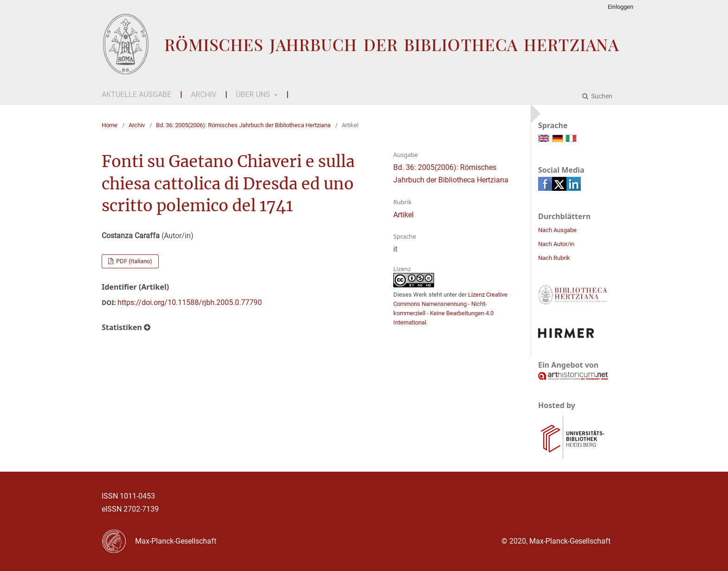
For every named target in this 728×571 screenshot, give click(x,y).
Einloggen (621, 7)
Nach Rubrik (554, 258)
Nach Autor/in (556, 244)
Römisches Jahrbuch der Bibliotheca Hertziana (392, 44)
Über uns (254, 94)
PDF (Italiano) (133, 261)
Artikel (403, 215)
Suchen (601, 96)
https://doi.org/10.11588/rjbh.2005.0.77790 (190, 302)
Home (110, 125)
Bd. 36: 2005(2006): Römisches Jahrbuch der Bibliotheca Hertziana (243, 125)
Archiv (204, 94)
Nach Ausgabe (557, 230)
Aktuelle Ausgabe (136, 94)
